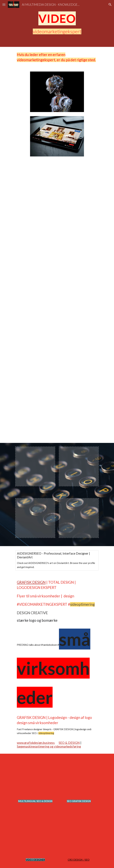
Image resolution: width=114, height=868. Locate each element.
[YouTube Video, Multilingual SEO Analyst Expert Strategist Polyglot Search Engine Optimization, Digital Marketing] (57, 332)
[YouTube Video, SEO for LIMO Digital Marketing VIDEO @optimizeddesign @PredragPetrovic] (57, 261)
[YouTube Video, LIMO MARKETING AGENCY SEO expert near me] (57, 195)
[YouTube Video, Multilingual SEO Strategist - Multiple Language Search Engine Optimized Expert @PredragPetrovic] (57, 403)
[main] (57, 19)
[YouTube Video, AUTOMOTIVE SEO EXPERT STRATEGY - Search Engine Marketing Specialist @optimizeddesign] (79, 836)
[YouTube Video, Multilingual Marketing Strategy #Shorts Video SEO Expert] (35, 777)
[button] (4, 4)
